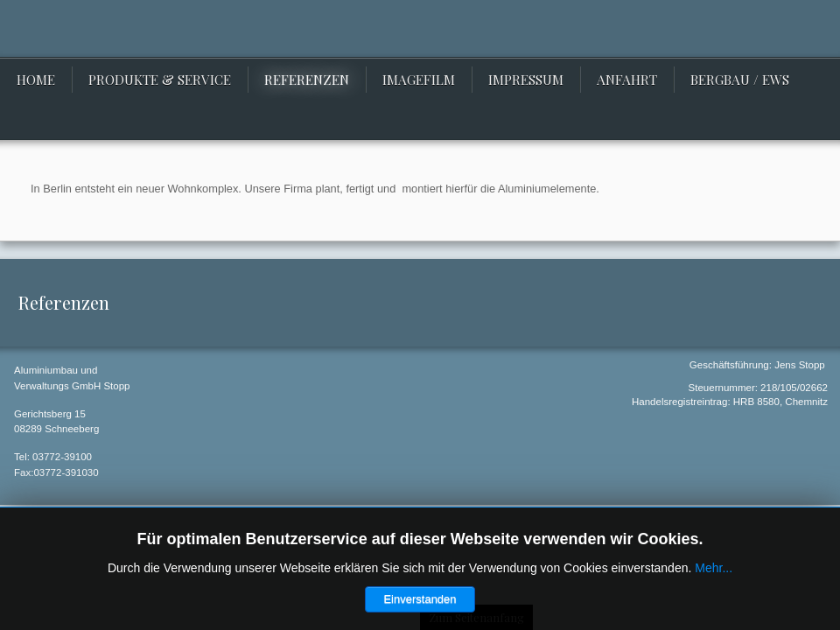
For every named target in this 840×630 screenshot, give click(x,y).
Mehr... (714, 568)
